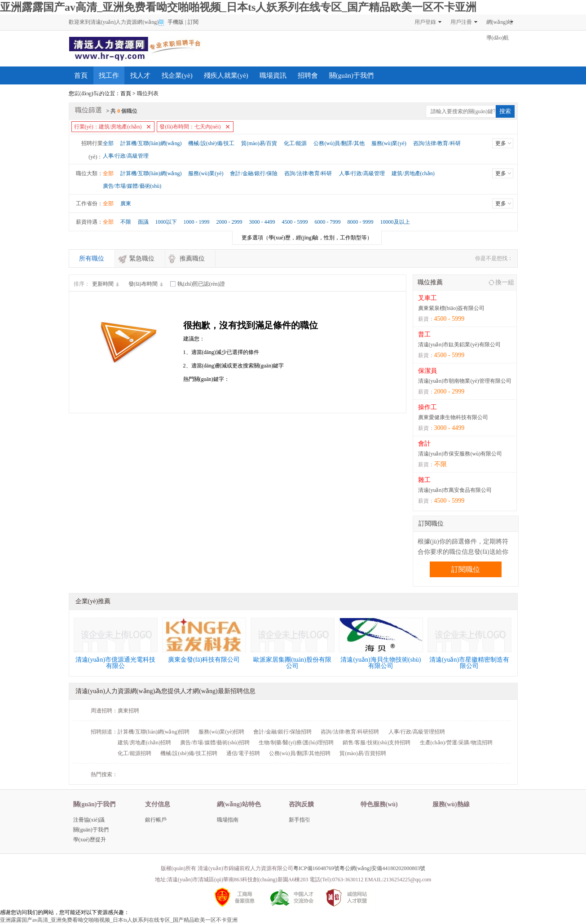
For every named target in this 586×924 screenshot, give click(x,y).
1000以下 (166, 222)
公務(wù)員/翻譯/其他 (339, 143)
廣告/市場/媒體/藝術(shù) (132, 186)
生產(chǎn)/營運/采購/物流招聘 (456, 743)
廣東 (126, 203)
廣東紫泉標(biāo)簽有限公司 (452, 308)
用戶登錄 (425, 22)
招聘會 (308, 75)
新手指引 (300, 820)
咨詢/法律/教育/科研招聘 (350, 732)
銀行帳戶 (156, 820)
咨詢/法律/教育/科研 (437, 143)
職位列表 (148, 93)
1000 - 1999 (197, 222)
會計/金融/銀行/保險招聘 (282, 732)
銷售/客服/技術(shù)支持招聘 (377, 743)
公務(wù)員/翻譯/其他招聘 (300, 753)
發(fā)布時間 (147, 284)
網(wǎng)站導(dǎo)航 (500, 24)
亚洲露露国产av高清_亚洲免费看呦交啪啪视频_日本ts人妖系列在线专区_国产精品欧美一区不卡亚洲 (238, 7)
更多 (501, 143)
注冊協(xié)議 (89, 820)
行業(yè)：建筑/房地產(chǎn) (108, 127)
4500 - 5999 (295, 222)
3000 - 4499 (262, 222)
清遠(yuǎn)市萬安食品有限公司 (455, 490)
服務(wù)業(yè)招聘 (221, 732)
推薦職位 (192, 259)
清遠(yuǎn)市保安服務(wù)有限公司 (460, 454)
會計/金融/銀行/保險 (254, 173)
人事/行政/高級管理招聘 (417, 732)
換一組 (505, 282)
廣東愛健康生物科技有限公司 (453, 417)
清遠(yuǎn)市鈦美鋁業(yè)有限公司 (459, 345)
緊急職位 (142, 259)
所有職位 (92, 259)
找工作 (109, 75)
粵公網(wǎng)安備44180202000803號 (383, 868)
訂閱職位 (466, 569)
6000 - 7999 (328, 222)
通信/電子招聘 (243, 753)
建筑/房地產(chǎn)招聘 (145, 743)
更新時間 (107, 284)
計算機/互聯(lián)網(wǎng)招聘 (154, 732)
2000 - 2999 (229, 222)
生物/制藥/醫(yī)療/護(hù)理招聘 (296, 743)
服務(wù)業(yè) (389, 143)
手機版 (176, 22)
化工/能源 (295, 143)
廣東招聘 (128, 711)
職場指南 (228, 820)
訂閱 (193, 22)
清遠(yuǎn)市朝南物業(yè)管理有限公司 (465, 381)
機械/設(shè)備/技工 (211, 143)
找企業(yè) (177, 75)
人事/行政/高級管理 (126, 156)
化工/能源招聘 (134, 753)
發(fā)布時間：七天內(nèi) (190, 127)
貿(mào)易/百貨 (259, 143)
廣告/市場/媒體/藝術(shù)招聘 (215, 743)
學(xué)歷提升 (95, 93)
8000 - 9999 (361, 222)
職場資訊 (273, 75)
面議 (143, 222)
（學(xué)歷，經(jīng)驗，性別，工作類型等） (307, 238)
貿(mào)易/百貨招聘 (363, 753)
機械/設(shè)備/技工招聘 (189, 753)
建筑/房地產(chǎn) (413, 173)
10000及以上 (395, 222)
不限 (126, 222)
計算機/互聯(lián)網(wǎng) (151, 143)
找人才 (140, 75)
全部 (108, 143)
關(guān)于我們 (351, 75)
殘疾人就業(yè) (226, 75)
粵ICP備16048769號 (316, 868)
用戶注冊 (461, 22)
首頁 (81, 75)
